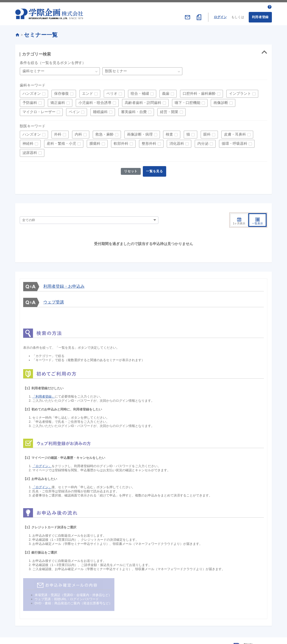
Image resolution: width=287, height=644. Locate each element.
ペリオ (112, 92)
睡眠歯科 (100, 111)
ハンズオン (32, 92)
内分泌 (203, 142)
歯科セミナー (33, 70)
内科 (78, 133)
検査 (169, 133)
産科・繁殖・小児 (61, 142)
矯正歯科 (58, 102)
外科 (58, 133)
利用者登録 (260, 16)
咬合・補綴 (140, 92)
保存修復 (61, 92)
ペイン (74, 111)
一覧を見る (155, 170)
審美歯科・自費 (134, 111)
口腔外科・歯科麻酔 (199, 92)
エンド (88, 92)
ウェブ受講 (54, 290)
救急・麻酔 (105, 133)
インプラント (240, 92)
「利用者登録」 (44, 385)
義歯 (166, 92)
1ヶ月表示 (239, 210)
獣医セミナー (116, 70)
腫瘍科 (95, 142)
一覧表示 (257, 210)
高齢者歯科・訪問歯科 (143, 102)
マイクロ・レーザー (39, 111)
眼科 (207, 133)
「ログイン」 (42, 454)
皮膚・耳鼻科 (235, 133)
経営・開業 (169, 111)
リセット (130, 170)
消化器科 (177, 142)
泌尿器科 (30, 152)
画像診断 (221, 102)
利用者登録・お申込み (64, 275)
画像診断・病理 (140, 133)
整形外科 (149, 142)
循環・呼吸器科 (235, 142)
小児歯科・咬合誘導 (95, 102)
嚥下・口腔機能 (188, 102)
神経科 (28, 142)
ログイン (220, 16)
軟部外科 (121, 142)
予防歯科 (30, 102)
